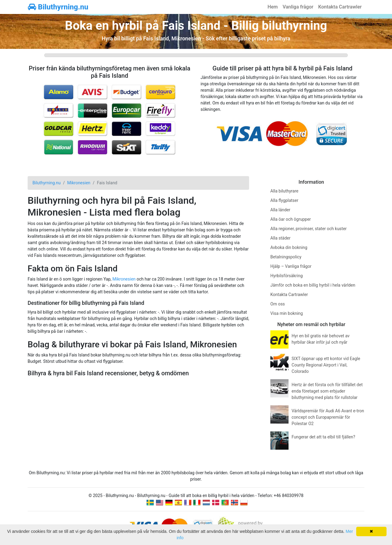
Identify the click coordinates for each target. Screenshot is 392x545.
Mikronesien (124, 279)
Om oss (278, 304)
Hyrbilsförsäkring (287, 276)
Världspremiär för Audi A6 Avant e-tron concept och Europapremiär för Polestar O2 (328, 417)
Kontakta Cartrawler (340, 7)
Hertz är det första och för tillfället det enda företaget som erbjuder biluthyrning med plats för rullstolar (327, 391)
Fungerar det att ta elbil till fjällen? (323, 437)
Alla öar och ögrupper (291, 219)
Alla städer (280, 238)
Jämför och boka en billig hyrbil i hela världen (313, 285)
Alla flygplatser (284, 200)
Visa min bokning (287, 313)
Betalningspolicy (286, 257)
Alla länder (280, 210)
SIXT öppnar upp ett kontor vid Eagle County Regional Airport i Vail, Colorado (326, 365)
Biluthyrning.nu (58, 7)
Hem (273, 7)
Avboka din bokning (289, 247)
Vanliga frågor (298, 7)
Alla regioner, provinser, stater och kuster (309, 229)
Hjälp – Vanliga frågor (291, 266)
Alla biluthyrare (284, 191)
